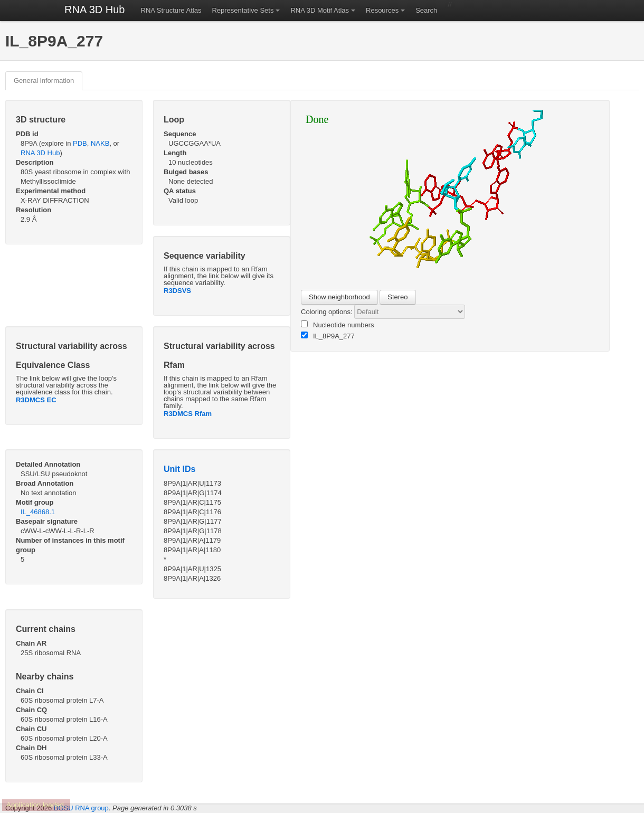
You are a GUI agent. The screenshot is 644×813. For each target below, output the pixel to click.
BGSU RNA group (81, 808)
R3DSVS (177, 291)
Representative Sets (243, 10)
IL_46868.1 (38, 512)
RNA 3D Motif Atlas (320, 10)
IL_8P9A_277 (328, 336)
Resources (382, 10)
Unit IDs (179, 469)
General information (44, 81)
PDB (80, 143)
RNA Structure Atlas (171, 10)
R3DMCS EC (36, 400)
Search (426, 10)
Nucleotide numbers (338, 325)
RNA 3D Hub (95, 10)
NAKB (100, 143)
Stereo (397, 297)
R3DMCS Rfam (188, 414)
